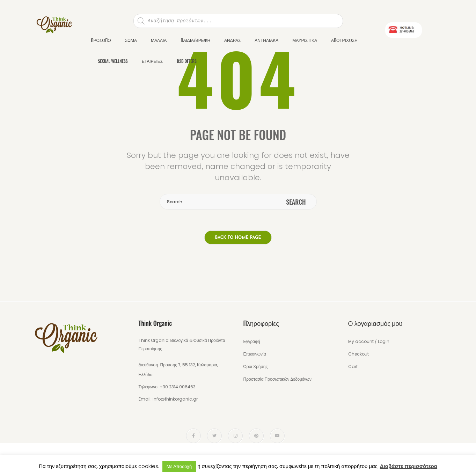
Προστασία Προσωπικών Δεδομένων (277, 379)
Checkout (358, 354)
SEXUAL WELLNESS (113, 61)
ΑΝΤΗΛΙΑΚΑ (266, 40)
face (193, 436)
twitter (214, 436)
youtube (277, 436)
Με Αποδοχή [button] (179, 466)
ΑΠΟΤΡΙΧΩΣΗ (344, 40)
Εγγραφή (252, 341)
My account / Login (369, 341)
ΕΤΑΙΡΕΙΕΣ (152, 61)
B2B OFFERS (187, 61)
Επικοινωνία (255, 354)
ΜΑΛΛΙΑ (159, 40)
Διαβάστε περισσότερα (409, 466)
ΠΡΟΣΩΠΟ (101, 40)
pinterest (256, 436)
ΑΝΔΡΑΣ (232, 40)
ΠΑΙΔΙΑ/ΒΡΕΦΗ (195, 40)
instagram (236, 436)
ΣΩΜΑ (131, 40)
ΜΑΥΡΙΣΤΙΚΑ (305, 40)
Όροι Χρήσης (256, 367)
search (296, 202)
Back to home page (238, 238)
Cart (353, 367)
